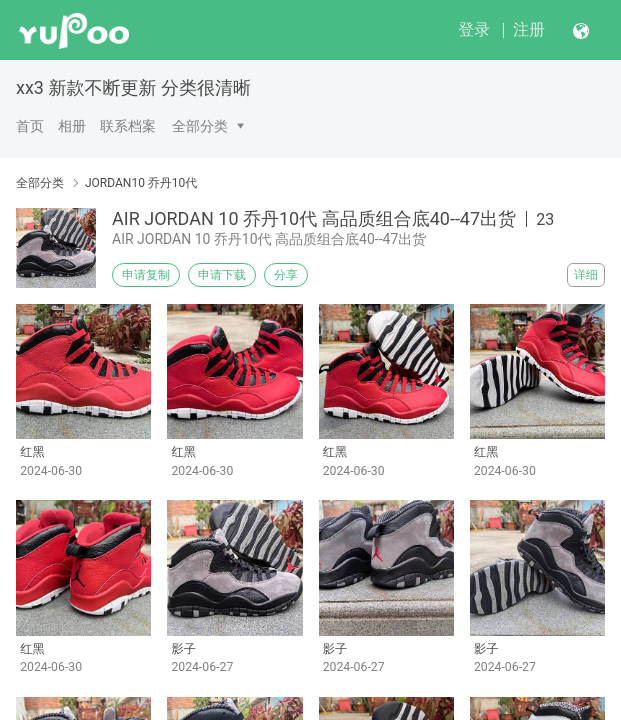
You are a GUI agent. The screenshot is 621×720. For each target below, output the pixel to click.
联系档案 (128, 126)
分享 (286, 275)
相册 (72, 126)
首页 (30, 126)
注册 (529, 29)
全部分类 (200, 126)
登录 (474, 29)
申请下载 (222, 275)
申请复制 (146, 275)
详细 (586, 275)
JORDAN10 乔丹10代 (141, 183)
